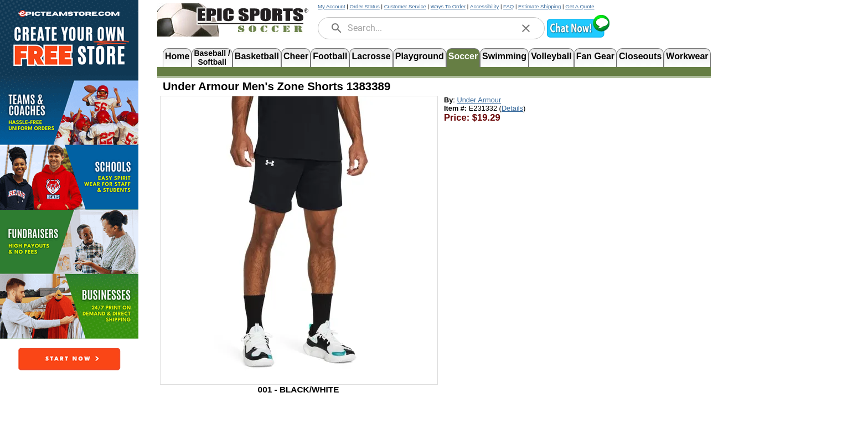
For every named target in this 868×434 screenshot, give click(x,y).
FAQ (508, 6)
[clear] (526, 28)
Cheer (296, 56)
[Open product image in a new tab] (299, 235)
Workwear (687, 56)
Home (177, 56)
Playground (420, 56)
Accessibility (484, 6)
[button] (578, 36)
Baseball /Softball (212, 57)
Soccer (463, 56)
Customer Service (405, 6)
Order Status (364, 6)
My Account (332, 6)
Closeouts (640, 56)
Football (330, 56)
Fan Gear (595, 56)
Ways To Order (448, 6)
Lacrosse (371, 56)
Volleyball (551, 56)
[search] (337, 28)
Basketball (257, 56)
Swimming (504, 56)
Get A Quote (580, 6)
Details (512, 108)
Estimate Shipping (539, 6)
